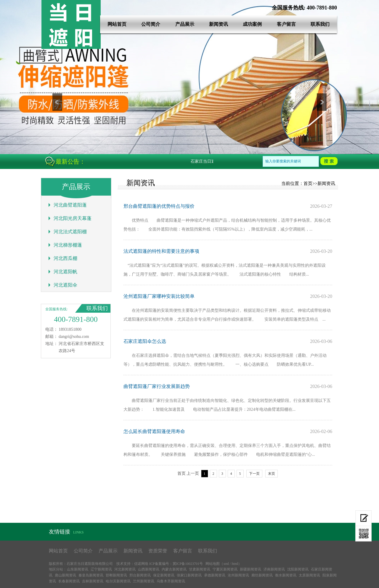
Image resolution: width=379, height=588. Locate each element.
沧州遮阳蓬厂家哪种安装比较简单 (159, 296)
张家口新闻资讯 (189, 575)
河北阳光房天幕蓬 (73, 218)
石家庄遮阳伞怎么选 (145, 341)
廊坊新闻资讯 (262, 575)
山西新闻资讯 (149, 569)
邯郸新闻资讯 (116, 575)
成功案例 (252, 24)
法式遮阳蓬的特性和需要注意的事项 (161, 251)
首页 (308, 183)
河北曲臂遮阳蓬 (70, 205)
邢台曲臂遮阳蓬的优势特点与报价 (159, 206)
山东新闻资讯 (78, 569)
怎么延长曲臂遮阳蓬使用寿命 (154, 431)
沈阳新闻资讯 (298, 569)
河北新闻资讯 (125, 569)
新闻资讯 (219, 24)
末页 (272, 474)
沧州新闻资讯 (238, 575)
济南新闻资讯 (274, 569)
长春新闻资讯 (69, 581)
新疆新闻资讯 (250, 569)
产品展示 (185, 24)
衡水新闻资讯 (286, 575)
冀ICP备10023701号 (188, 564)
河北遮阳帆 (65, 272)
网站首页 (117, 24)
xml (226, 564)
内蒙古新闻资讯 (174, 569)
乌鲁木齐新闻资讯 (171, 581)
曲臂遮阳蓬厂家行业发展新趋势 (157, 386)
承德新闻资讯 (215, 575)
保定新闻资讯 (164, 575)
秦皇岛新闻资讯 (91, 575)
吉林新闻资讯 (93, 581)
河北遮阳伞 (65, 285)
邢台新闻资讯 (140, 575)
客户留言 (286, 24)
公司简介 (151, 24)
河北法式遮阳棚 (70, 232)
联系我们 (320, 24)
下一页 (254, 474)
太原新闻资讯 (309, 575)
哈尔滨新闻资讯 (118, 581)
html (235, 564)
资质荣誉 (158, 551)
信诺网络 (141, 564)
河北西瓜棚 (65, 258)
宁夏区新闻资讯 (225, 569)
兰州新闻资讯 (144, 581)
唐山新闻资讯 (65, 575)
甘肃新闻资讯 (200, 569)
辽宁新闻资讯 (101, 569)
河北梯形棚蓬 (68, 245)
